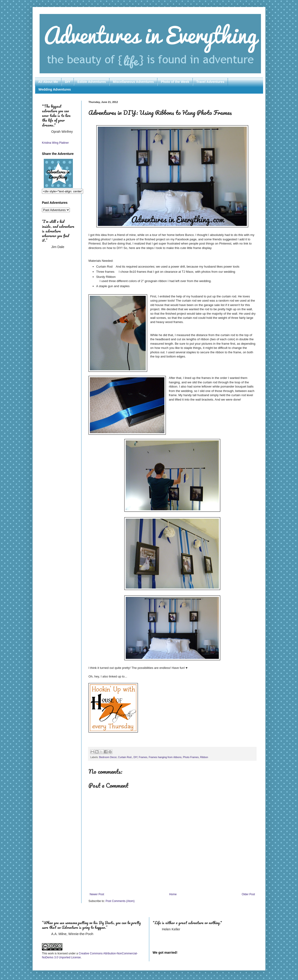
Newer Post (97, 894)
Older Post (248, 894)
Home (173, 894)
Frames (143, 757)
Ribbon (204, 757)
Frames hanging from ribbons (165, 757)
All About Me (48, 82)
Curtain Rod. (125, 757)
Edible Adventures (91, 82)
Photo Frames (191, 757)
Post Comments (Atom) (120, 901)
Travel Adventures (210, 82)
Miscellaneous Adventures (133, 82)
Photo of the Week (175, 82)
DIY (68, 82)
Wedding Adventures (55, 89)
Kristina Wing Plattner (55, 143)
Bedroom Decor (108, 757)
